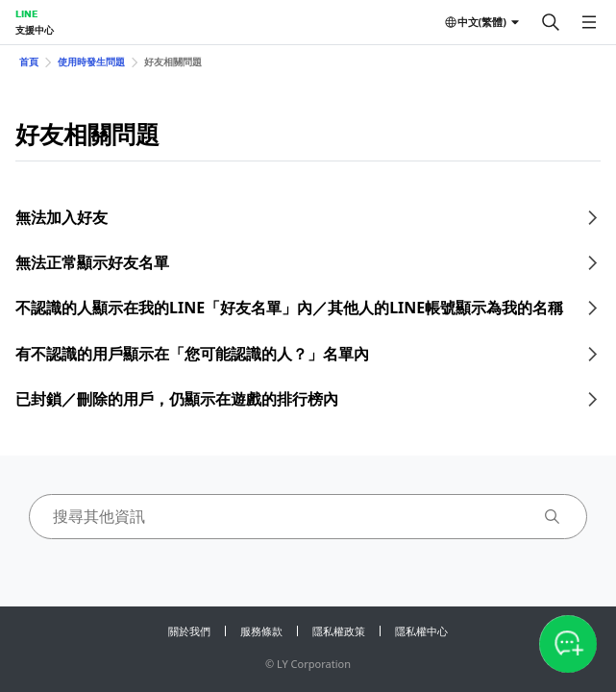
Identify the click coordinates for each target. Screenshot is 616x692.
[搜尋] (551, 22)
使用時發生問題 (91, 62)
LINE (26, 13)
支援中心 (35, 30)
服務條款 (261, 631)
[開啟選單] (589, 22)
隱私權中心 (421, 631)
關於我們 (189, 631)
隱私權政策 (339, 631)
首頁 (29, 62)
